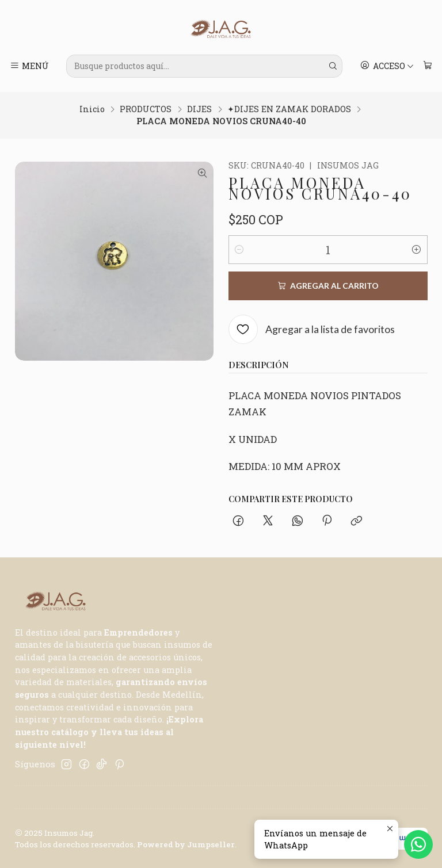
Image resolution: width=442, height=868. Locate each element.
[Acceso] (387, 66)
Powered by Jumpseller (186, 844)
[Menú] (30, 66)
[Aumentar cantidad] (417, 250)
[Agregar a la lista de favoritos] (312, 329)
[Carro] (427, 66)
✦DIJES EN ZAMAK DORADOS (289, 109)
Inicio (92, 109)
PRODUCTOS (146, 109)
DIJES (199, 109)
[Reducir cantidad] (239, 250)
